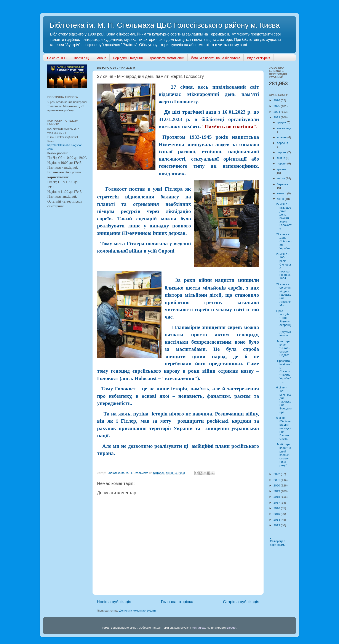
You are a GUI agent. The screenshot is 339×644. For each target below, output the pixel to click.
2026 (277, 100)
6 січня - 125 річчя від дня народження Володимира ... (284, 400)
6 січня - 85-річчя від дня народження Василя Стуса (284, 428)
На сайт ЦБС (57, 58)
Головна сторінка (177, 602)
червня (282, 163)
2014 (277, 520)
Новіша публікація (114, 602)
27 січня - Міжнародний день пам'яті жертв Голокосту (284, 216)
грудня (282, 122)
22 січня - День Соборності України (284, 241)
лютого (282, 193)
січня (281, 199)
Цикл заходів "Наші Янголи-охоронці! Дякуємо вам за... (284, 323)
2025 (277, 106)
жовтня (282, 137)
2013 (277, 525)
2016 (277, 508)
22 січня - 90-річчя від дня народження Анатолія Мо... (284, 295)
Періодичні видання (128, 58)
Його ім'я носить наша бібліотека (216, 58)
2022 (277, 474)
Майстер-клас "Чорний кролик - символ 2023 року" (284, 455)
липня (281, 158)
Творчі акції (82, 58)
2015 (277, 514)
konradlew (198, 628)
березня (282, 184)
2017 (277, 503)
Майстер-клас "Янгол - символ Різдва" (283, 348)
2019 (277, 491)
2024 (277, 112)
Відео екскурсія (258, 58)
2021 (277, 480)
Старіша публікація (241, 602)
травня (282, 169)
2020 (277, 485)
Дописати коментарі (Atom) (137, 611)
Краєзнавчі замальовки (167, 58)
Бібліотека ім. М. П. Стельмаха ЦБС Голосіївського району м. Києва (165, 25)
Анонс (102, 58)
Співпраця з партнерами (278, 543)
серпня (282, 152)
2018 (277, 497)
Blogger (232, 628)
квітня (281, 178)
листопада (284, 128)
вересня (282, 143)
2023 (277, 117)
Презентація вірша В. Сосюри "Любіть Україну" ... (284, 371)
